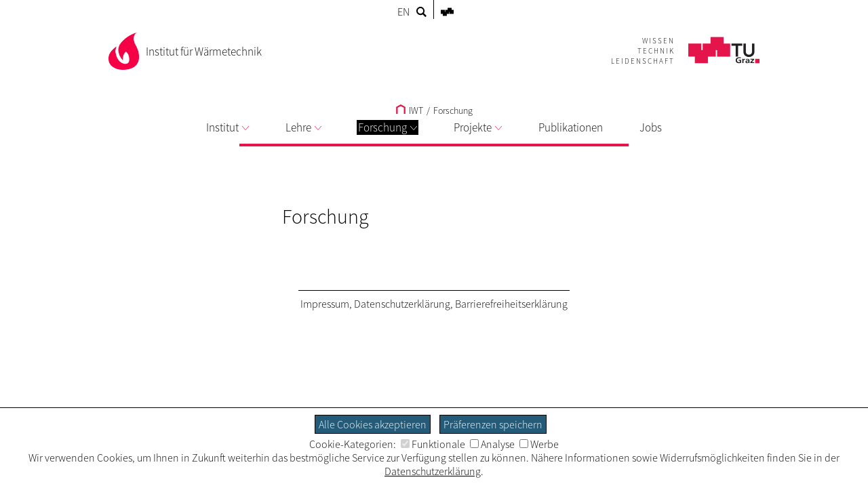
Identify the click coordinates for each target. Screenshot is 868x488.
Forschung (388, 127)
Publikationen (571, 127)
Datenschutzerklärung (402, 304)
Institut (228, 127)
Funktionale (433, 444)
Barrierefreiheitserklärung (511, 304)
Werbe (539, 444)
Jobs (651, 127)
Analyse (492, 444)
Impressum (325, 304)
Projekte (478, 127)
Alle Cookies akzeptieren (373, 424)
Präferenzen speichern (493, 424)
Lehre (303, 127)
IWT (410, 110)
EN (403, 12)
